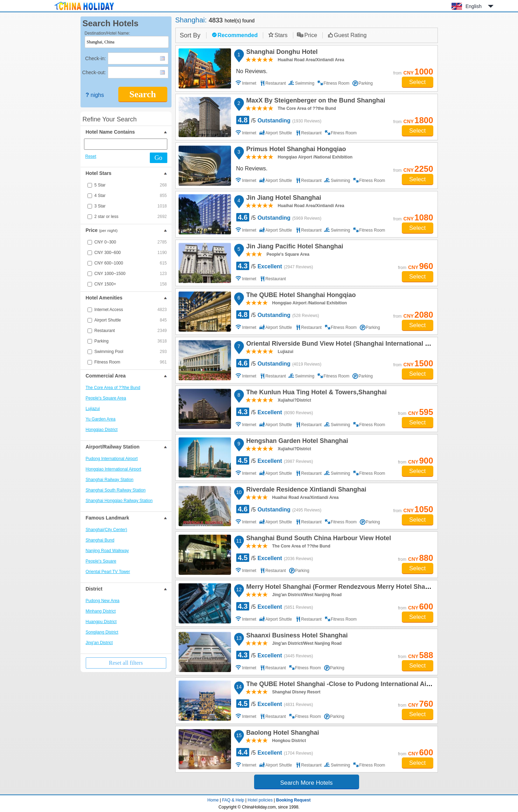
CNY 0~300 (131, 242)
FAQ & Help (233, 800)
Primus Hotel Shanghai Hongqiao (295, 150)
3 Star (131, 206)
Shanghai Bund (100, 540)
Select (417, 82)
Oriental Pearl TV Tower (108, 572)
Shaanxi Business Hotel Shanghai (296, 636)
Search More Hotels (306, 783)
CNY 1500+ (131, 284)
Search (142, 94)
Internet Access (131, 310)
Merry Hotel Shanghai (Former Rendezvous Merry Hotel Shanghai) (344, 588)
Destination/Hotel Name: (107, 33)
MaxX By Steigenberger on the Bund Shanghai (315, 101)
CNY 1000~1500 (131, 274)
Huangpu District (101, 622)
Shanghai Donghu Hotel (281, 53)
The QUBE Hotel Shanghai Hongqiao (300, 296)
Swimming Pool (131, 352)
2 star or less (131, 217)
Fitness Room (131, 362)
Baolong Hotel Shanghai (282, 734)
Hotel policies (260, 800)
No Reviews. (252, 71)
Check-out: (94, 72)
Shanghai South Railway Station (116, 490)
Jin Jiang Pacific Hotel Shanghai (294, 247)
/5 (279, 120)
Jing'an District (99, 643)
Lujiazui (93, 409)
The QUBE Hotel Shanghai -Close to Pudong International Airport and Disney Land (369, 685)
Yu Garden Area (101, 419)
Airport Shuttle (131, 320)
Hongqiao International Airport (114, 469)
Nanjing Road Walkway (107, 551)
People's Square (101, 561)
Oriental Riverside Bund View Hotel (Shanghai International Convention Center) (364, 345)
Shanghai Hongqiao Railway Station (119, 501)
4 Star (131, 196)
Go (159, 158)
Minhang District (101, 611)
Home (213, 800)
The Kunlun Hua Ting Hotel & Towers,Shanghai (316, 393)
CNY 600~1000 (131, 263)
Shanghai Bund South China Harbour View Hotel (318, 539)
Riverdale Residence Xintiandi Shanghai (305, 490)
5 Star (131, 185)
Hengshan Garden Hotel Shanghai (296, 442)
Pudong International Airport (112, 459)
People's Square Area (106, 398)
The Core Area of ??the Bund (113, 388)
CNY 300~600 (131, 253)
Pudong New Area (103, 601)
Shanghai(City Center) (107, 530)
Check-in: (95, 58)
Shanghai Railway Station (110, 480)
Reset (91, 156)
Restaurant (131, 331)
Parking (131, 341)
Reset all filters (126, 663)
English (474, 6)
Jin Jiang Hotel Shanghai (283, 199)
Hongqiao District (102, 430)
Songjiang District (102, 632)
